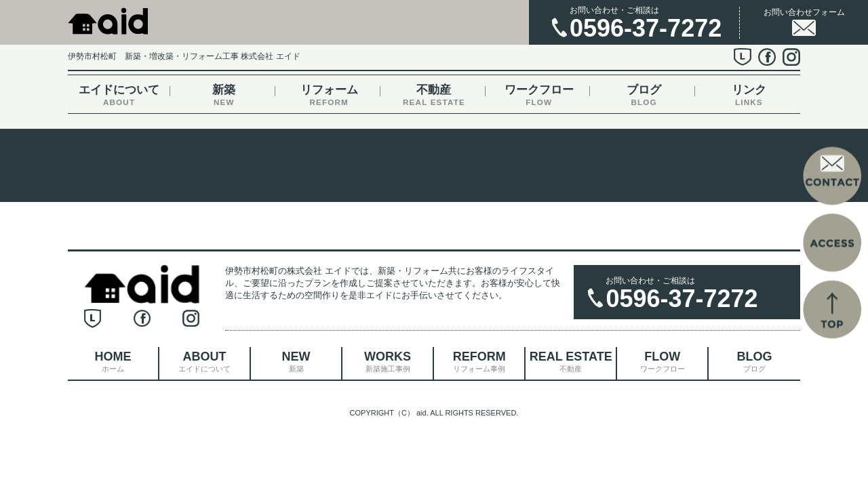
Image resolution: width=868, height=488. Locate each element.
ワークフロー (539, 95)
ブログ (644, 95)
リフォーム (329, 95)
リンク (749, 95)
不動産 (434, 95)
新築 (224, 95)
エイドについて (119, 95)
